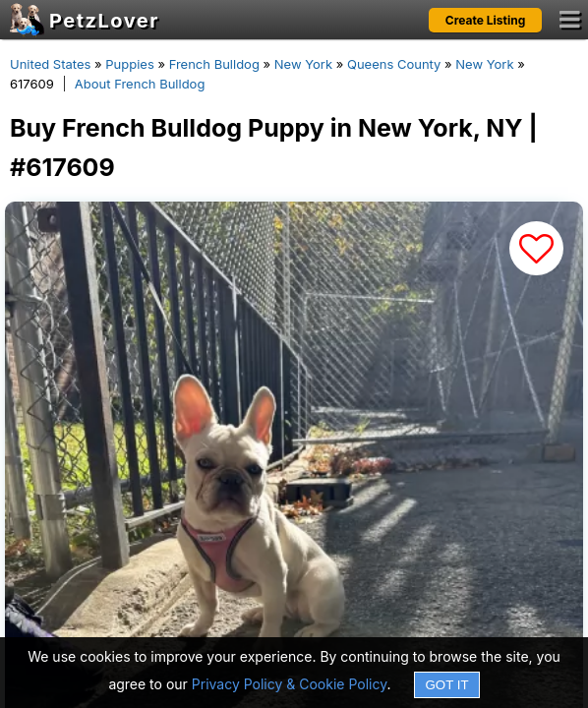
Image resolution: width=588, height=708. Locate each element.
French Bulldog (214, 64)
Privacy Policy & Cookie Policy (290, 684)
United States (50, 64)
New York (303, 64)
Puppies (130, 64)
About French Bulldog (140, 84)
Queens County (394, 64)
